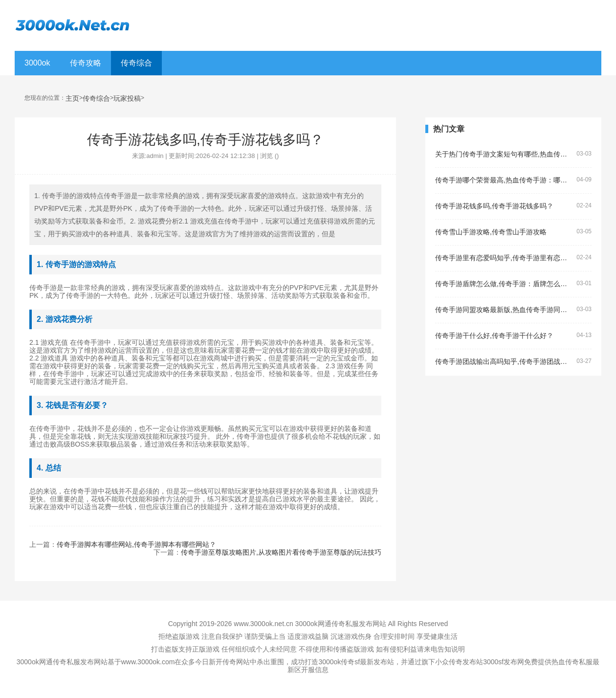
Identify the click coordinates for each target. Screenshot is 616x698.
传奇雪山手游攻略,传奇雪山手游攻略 (491, 232)
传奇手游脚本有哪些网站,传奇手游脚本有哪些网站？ (136, 544)
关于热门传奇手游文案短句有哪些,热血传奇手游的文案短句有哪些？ (504, 154)
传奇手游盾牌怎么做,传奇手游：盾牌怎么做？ (504, 284)
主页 (72, 99)
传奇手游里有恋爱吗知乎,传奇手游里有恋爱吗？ (504, 258)
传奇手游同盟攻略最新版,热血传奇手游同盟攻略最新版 (504, 310)
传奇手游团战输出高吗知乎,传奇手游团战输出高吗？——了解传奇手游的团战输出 (504, 362)
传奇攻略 (86, 63)
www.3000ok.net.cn (263, 624)
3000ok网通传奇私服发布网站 (341, 624)
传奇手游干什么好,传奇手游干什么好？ (494, 336)
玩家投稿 (127, 99)
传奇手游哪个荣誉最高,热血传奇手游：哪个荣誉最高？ (504, 180)
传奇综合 (136, 63)
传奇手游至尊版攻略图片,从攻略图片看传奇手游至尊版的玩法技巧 (281, 552)
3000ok (37, 63)
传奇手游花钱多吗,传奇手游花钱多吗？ (494, 206)
